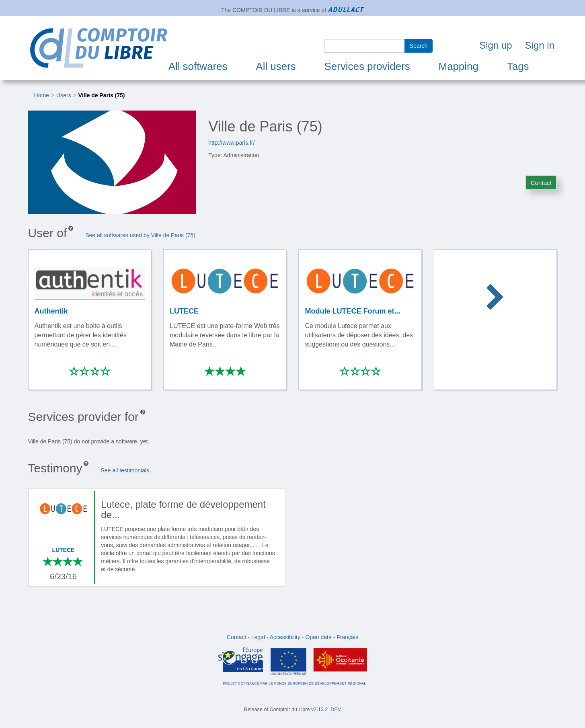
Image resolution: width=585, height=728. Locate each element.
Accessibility (285, 637)
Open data (318, 637)
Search (419, 46)
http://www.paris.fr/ (231, 143)
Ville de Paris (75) (102, 95)
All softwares (198, 66)
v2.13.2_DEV (326, 710)
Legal (258, 637)
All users (276, 66)
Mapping (459, 66)
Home (42, 95)
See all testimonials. (126, 470)
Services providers (367, 66)
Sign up (496, 45)
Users (64, 95)
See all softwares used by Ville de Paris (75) (140, 235)
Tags (518, 66)
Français (347, 637)
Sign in (540, 45)
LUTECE (63, 550)
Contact (541, 183)
